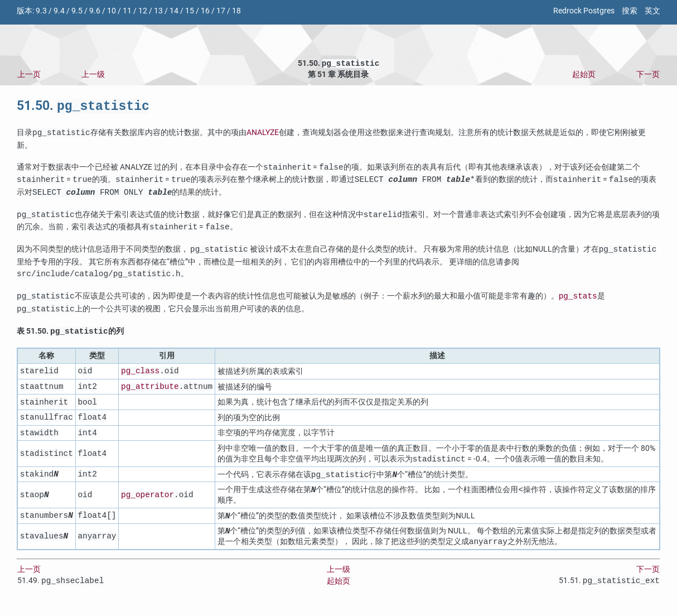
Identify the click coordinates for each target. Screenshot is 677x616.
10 (112, 11)
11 (127, 11)
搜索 (630, 11)
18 (236, 11)
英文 (652, 11)
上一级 (93, 76)
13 (158, 11)
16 (205, 11)
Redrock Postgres (584, 11)
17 (221, 11)
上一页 (29, 76)
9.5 (77, 11)
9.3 (41, 11)
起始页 (584, 76)
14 (174, 11)
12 (143, 11)
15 (190, 11)
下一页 (648, 76)
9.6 (95, 11)
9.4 (59, 11)
